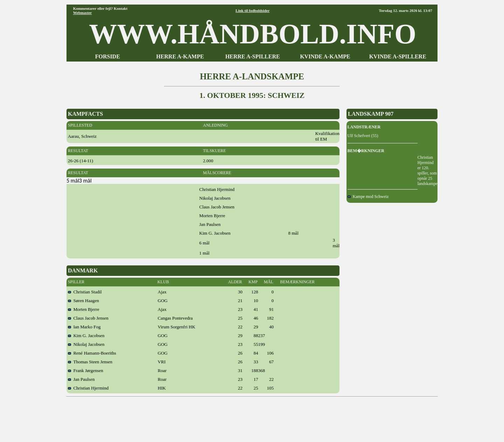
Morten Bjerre (84, 309)
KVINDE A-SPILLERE (398, 56)
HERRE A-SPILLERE (253, 56)
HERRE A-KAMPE (180, 56)
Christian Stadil (85, 292)
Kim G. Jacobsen (86, 336)
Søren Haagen (83, 301)
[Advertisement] (252, 417)
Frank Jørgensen (86, 370)
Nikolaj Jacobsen (86, 344)
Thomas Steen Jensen (90, 362)
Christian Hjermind (88, 388)
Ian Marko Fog (84, 327)
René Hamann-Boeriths (92, 353)
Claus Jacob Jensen (88, 318)
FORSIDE (108, 56)
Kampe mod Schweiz (368, 197)
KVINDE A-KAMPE (325, 56)
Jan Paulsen (81, 379)
